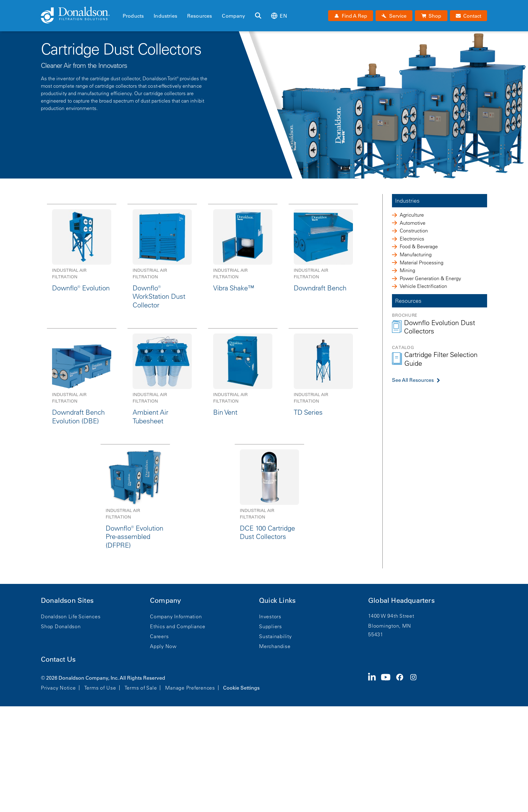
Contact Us (58, 659)
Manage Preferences (190, 688)
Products (133, 16)
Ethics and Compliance (178, 626)
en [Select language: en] (279, 16)
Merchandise (275, 646)
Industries (165, 16)
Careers (159, 636)
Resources (200, 16)
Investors (270, 616)
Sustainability (275, 636)
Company (233, 16)
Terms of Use (100, 688)
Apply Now (163, 646)
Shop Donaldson (61, 626)
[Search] (258, 16)
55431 (376, 634)
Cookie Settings (241, 688)
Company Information (176, 616)
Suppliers (271, 626)
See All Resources (413, 380)
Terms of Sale (141, 688)
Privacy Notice (58, 688)
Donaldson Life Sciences (71, 616)
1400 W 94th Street (391, 616)
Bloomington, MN (389, 626)
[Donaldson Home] (79, 15)
